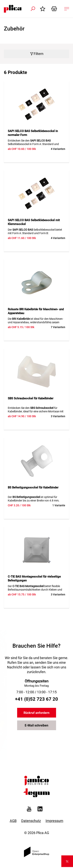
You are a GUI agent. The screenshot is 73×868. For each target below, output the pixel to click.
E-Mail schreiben (36, 725)
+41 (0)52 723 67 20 (36, 699)
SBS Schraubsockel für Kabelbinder (31, 398)
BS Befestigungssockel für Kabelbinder (33, 487)
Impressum (54, 821)
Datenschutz (31, 821)
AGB (13, 821)
